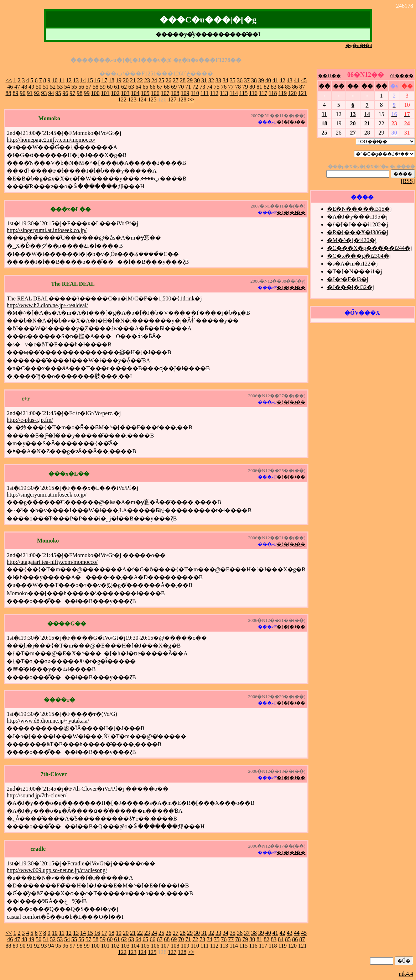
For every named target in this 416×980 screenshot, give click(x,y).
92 (37, 93)
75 (217, 87)
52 (53, 87)
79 (245, 87)
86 (295, 87)
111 (205, 93)
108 (175, 93)
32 (211, 80)
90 (23, 93)
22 (140, 80)
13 (76, 80)
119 (283, 93)
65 (145, 87)
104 (135, 93)
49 (31, 87)
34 (225, 80)
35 (233, 80)
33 (218, 80)
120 (292, 93)
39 (261, 80)
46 (10, 87)
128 (182, 99)
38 (254, 80)
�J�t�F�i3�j (348, 279)
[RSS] (408, 181)
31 (204, 80)
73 (202, 87)
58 (95, 87)
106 (155, 93)
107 (165, 93)
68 (167, 87)
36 (240, 80)
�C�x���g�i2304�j (359, 256)
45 (304, 80)
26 (168, 80)
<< (9, 80)
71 (188, 87)
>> (191, 99)
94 (51, 93)
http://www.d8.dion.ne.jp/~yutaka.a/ (48, 721)
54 (67, 87)
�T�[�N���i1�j (355, 271)
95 (58, 93)
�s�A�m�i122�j (352, 264)
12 (69, 80)
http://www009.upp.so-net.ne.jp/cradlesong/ (57, 870)
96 (66, 93)
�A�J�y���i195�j (357, 217)
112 (214, 93)
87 (302, 87)
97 (73, 93)
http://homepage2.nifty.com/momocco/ (51, 140)
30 (197, 80)
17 (104, 80)
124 (142, 99)
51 (46, 87)
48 (24, 87)
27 (176, 80)
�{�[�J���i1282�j (358, 224)
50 (38, 87)
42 (282, 80)
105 (145, 93)
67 (160, 87)
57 (88, 87)
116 (253, 93)
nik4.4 (406, 974)
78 (238, 87)
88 (9, 93)
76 (224, 87)
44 (297, 80)
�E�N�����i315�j (359, 209)
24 (154, 80)
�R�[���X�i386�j (358, 232)
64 (138, 87)
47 (17, 87)
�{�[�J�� (291, 122)
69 (174, 87)
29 (190, 80)
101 (105, 93)
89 (16, 93)
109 (185, 93)
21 (133, 80)
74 (209, 87)
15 (90, 80)
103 (125, 93)
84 (281, 87)
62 (124, 87)
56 (81, 87)
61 (117, 87)
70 (181, 87)
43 (290, 80)
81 (259, 87)
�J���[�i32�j (350, 287)
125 (152, 99)
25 (161, 80)
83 (274, 87)
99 (87, 93)
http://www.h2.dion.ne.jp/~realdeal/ (47, 305)
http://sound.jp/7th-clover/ (37, 795)
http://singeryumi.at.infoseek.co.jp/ (47, 230)
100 (95, 93)
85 (288, 87)
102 (115, 93)
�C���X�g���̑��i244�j (370, 248)
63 (131, 87)
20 (126, 80)
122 (122, 99)
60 (110, 87)
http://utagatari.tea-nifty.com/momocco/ (52, 562)
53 (60, 87)
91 (30, 93)
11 (62, 80)
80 (252, 87)
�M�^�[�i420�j (352, 240)
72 (195, 87)
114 (234, 93)
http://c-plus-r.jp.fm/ (30, 420)
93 (44, 93)
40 (268, 80)
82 (266, 87)
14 (83, 80)
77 (231, 87)
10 (55, 80)
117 (263, 93)
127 (172, 99)
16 (97, 80)
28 (183, 80)
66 (152, 87)
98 (80, 93)
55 (74, 87)
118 (273, 93)
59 (103, 87)
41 (275, 80)
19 (119, 80)
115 (243, 93)
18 (111, 80)
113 (224, 93)
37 (247, 80)
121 (302, 93)
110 (195, 93)
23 (147, 80)
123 (132, 99)
